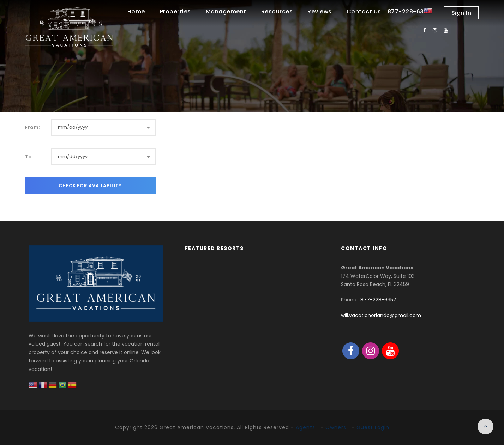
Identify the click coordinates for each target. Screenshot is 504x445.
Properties (175, 11)
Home (136, 11)
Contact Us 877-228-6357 (389, 11)
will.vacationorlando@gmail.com (381, 315)
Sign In (461, 13)
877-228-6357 (378, 300)
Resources (277, 11)
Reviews (320, 11)
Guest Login (373, 427)
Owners (336, 427)
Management (226, 11)
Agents (305, 427)
